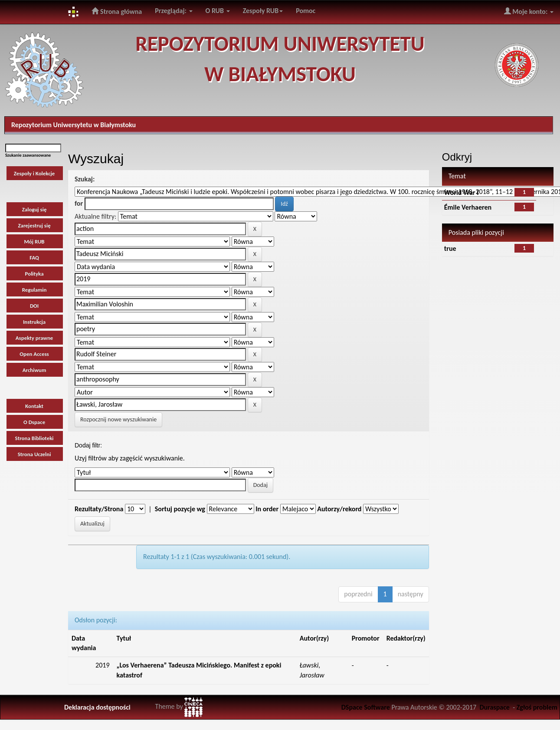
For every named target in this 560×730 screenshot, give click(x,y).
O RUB (218, 11)
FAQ (34, 258)
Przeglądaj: (174, 11)
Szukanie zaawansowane (28, 155)
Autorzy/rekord (339, 509)
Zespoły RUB (263, 11)
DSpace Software (366, 707)
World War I (462, 192)
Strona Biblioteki (34, 438)
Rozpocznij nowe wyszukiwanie (118, 419)
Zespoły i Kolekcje (34, 173)
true (450, 248)
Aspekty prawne (34, 338)
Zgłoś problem (537, 707)
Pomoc (306, 11)
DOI (34, 306)
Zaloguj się (34, 209)
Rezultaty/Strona (99, 509)
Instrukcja (34, 322)
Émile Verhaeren (468, 207)
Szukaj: (85, 179)
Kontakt (34, 406)
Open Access (34, 354)
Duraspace (495, 707)
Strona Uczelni (34, 454)
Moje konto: (529, 11)
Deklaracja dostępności (97, 707)
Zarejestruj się (34, 225)
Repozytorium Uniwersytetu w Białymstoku (74, 125)
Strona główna (117, 11)
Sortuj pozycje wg (180, 509)
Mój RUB (34, 242)
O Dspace (34, 422)
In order (267, 509)
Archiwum (34, 370)
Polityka (34, 274)
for (79, 203)
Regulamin (34, 290)
